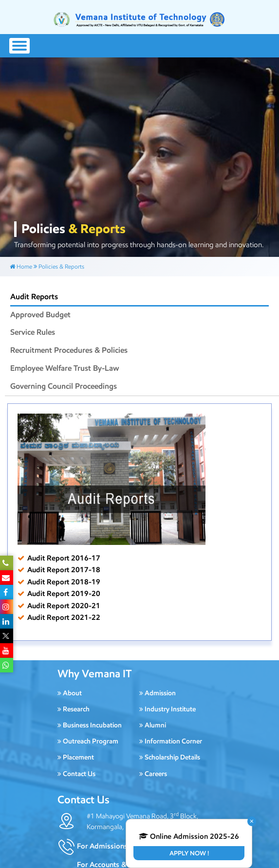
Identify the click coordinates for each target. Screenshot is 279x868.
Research (74, 709)
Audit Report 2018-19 (64, 582)
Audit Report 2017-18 (64, 570)
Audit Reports (34, 297)
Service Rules (33, 332)
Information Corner (171, 741)
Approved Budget (40, 315)
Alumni (153, 725)
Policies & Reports (61, 266)
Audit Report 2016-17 (64, 558)
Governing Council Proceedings (64, 386)
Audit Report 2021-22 (64, 617)
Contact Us (76, 774)
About (70, 693)
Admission (158, 693)
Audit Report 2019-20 (64, 593)
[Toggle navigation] (19, 46)
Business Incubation (90, 725)
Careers (153, 774)
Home (21, 266)
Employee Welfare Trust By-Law (65, 368)
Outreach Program (88, 741)
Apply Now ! (189, 853)
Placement (76, 757)
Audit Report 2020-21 (64, 606)
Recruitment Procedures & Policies (69, 350)
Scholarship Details (170, 757)
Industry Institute (167, 709)
